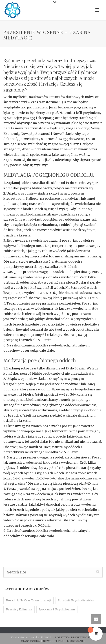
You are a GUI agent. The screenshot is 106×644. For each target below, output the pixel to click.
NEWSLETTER (54, 641)
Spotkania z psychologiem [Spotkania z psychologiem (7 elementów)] (57, 609)
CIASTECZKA (31, 641)
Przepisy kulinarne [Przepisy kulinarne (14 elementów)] (19, 609)
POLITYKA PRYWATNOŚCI (74, 637)
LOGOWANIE (76, 641)
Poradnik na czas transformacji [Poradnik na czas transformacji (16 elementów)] (29, 600)
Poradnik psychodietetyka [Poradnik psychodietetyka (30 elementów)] (76, 600)
